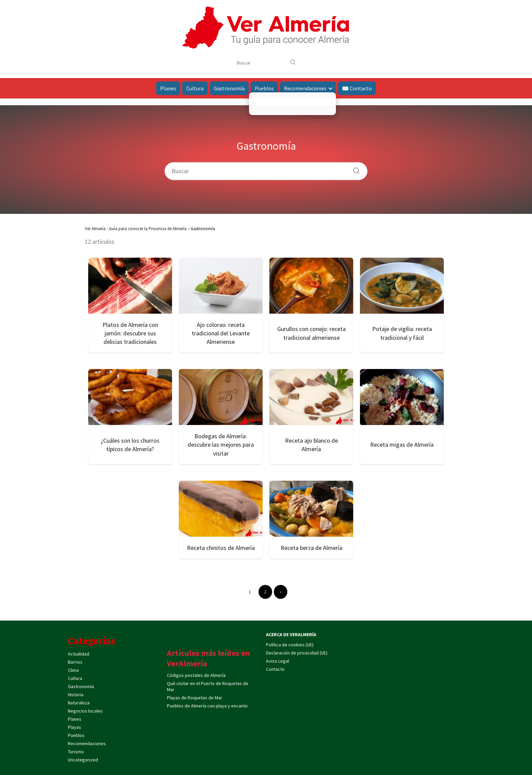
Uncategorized (83, 760)
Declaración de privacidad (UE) (297, 653)
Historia (76, 695)
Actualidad (79, 654)
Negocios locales (85, 711)
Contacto (275, 669)
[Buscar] (293, 62)
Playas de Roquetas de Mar (195, 698)
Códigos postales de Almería (196, 675)
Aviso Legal (278, 661)
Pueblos (264, 88)
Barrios (75, 662)
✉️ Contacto (357, 88)
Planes (168, 88)
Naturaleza (79, 703)
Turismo (76, 752)
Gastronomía (229, 88)
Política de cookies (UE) (290, 645)
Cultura (195, 88)
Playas (74, 727)
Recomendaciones (305, 88)
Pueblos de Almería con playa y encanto (207, 706)
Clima (73, 670)
